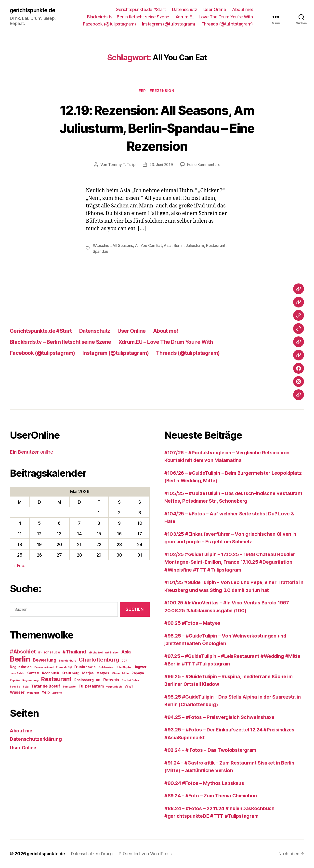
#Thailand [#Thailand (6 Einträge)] (74, 652)
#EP (142, 91)
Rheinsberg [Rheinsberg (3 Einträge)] (84, 680)
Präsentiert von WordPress (148, 854)
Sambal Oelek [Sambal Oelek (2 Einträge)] (131, 681)
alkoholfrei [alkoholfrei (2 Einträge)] (95, 653)
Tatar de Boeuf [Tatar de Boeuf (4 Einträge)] (45, 686)
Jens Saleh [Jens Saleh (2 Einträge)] (17, 674)
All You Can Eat (150, 246)
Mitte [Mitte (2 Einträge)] (125, 674)
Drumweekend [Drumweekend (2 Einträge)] (44, 668)
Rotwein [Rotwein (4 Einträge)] (111, 680)
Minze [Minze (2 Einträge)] (116, 674)
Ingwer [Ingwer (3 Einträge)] (141, 667)
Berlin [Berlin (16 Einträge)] (20, 659)
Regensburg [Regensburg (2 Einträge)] (30, 681)
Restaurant (102, 252)
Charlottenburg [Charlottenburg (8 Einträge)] (99, 660)
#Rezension (163, 91)
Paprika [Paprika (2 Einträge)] (15, 681)
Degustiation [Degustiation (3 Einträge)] (21, 667)
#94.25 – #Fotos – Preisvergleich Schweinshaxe (223, 718)
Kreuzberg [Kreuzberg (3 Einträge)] (71, 673)
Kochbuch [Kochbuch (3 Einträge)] (51, 673)
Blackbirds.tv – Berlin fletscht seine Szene (128, 17)
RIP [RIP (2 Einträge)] (98, 681)
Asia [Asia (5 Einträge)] (126, 652)
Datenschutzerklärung (37, 739)
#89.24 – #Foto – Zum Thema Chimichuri (214, 796)
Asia (170, 246)
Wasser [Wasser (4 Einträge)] (17, 692)
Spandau (122, 252)
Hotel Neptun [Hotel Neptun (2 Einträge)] (124, 668)
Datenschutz (185, 9)
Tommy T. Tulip (121, 165)
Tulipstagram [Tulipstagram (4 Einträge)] (91, 686)
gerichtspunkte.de (34, 10)
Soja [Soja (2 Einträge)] (26, 687)
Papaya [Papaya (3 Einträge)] (138, 673)
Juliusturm (197, 246)
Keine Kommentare (204, 165)
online (33, 452)
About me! (242, 9)
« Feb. (19, 566)
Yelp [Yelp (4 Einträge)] (46, 692)
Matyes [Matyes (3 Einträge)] (103, 673)
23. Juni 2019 (161, 165)
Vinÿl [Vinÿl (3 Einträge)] (129, 687)
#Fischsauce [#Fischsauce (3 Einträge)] (49, 652)
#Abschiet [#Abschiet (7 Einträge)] (23, 652)
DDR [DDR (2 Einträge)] (124, 661)
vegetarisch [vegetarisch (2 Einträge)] (114, 687)
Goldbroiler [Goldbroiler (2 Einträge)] (106, 668)
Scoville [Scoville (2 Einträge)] (15, 687)
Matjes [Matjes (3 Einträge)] (88, 673)
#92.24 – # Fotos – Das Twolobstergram (213, 750)
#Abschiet (102, 246)
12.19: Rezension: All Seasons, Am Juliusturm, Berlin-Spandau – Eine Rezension (157, 128)
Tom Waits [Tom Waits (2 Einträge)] (69, 687)
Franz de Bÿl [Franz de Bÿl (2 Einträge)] (64, 668)
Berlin (181, 246)
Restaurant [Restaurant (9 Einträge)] (56, 679)
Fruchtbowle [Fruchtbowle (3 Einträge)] (85, 667)
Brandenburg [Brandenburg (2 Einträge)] (67, 661)
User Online (215, 9)
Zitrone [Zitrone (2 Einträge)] (57, 693)
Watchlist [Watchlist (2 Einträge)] (33, 693)
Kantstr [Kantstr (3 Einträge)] (33, 673)
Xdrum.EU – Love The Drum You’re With (214, 17)
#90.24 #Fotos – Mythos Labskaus (206, 784)
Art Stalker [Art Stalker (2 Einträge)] (112, 653)
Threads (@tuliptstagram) (227, 24)
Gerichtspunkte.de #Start (141, 9)
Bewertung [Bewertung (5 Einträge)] (45, 660)
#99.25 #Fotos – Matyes (194, 623)
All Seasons (124, 246)
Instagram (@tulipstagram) (169, 24)
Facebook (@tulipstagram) (109, 24)
